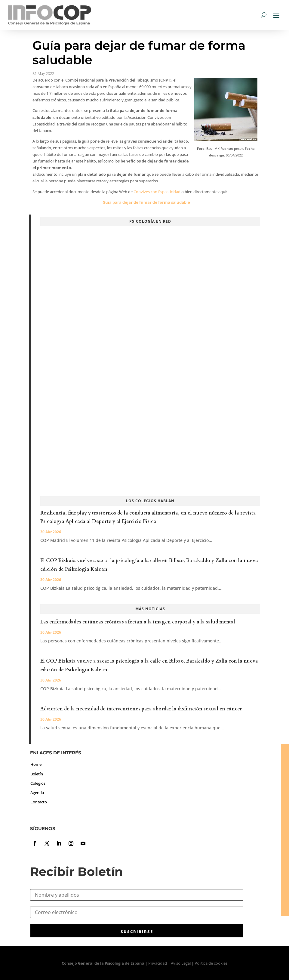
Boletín (37, 774)
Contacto (39, 802)
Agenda (37, 793)
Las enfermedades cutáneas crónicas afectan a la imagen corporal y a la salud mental (138, 622)
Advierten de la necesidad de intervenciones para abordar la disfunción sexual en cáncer (141, 709)
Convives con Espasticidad (157, 192)
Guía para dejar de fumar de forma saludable (146, 202)
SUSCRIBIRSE (137, 932)
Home (36, 764)
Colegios (38, 783)
